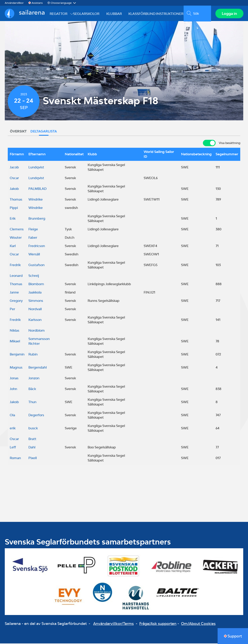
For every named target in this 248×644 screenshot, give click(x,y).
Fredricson (37, 246)
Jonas (14, 379)
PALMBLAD (37, 189)
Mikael (15, 342)
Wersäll (34, 255)
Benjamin (17, 355)
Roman (15, 459)
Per (12, 310)
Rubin (33, 355)
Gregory (16, 301)
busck (33, 429)
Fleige (33, 230)
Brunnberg (37, 219)
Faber (33, 238)
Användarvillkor (14, 3)
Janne (14, 293)
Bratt (32, 439)
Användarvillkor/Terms (113, 624)
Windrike (36, 200)
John (13, 389)
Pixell (33, 459)
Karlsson (35, 320)
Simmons (36, 301)
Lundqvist (36, 168)
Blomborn (36, 285)
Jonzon (34, 379)
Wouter (16, 238)
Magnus (16, 368)
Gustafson (36, 266)
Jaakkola (35, 293)
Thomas (16, 200)
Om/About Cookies (198, 624)
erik (13, 429)
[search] (197, 14)
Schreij (34, 276)
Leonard (16, 276)
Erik (13, 219)
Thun (32, 403)
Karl (13, 246)
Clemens (17, 230)
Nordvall (35, 310)
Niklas (15, 331)
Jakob (14, 189)
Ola (12, 416)
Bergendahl (38, 368)
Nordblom (37, 331)
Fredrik (15, 266)
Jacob (14, 168)
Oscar (14, 179)
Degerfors (36, 416)
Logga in (229, 14)
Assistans (37, 3)
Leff (13, 448)
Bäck (32, 389)
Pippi (14, 208)
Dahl (32, 448)
